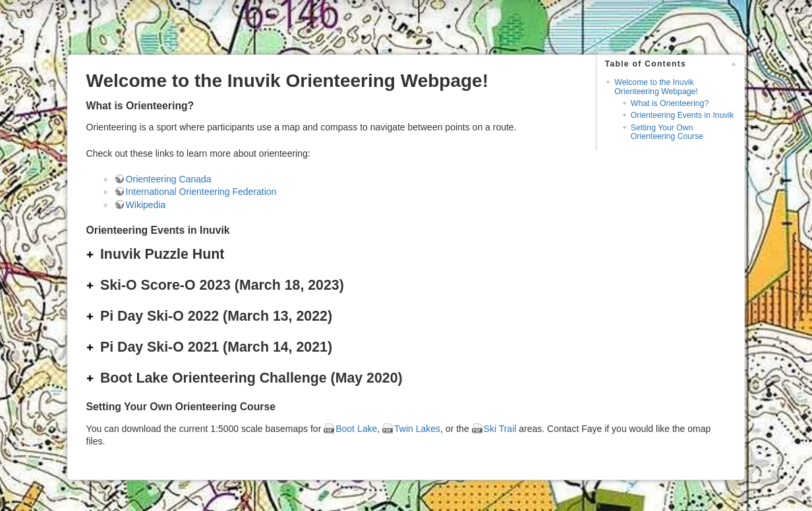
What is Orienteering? (670, 103)
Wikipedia (146, 205)
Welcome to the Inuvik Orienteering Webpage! (656, 87)
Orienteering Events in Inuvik (682, 115)
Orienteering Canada (169, 179)
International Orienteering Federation (201, 192)
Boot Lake (356, 429)
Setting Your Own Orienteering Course (667, 132)
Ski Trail (500, 429)
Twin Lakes (417, 429)
